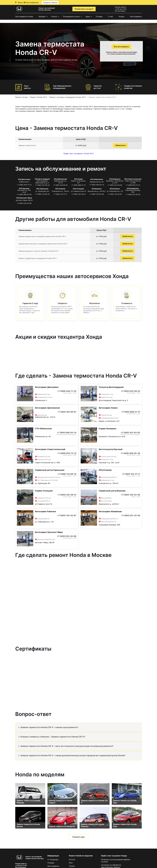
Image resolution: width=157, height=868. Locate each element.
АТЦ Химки (78, 179)
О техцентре (53, 859)
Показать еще (78, 837)
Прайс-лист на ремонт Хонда (114, 856)
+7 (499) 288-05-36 (24, 194)
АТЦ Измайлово (133, 188)
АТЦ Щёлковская (60, 179)
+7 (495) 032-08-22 (42, 185)
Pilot (71, 863)
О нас (111, 16)
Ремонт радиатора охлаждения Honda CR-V (38, 258)
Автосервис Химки (108, 408)
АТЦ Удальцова (42, 189)
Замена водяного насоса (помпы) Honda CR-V (38, 251)
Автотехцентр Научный (110, 449)
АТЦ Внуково (97, 189)
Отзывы (99, 16)
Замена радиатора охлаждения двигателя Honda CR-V (42, 236)
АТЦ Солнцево (78, 189)
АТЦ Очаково (60, 189)
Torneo (72, 866)
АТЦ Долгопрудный (42, 179)
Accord (72, 859)
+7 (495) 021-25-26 (133, 194)
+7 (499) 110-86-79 (42, 194)
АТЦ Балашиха (115, 179)
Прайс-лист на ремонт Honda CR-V (79, 153)
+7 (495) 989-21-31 (78, 185)
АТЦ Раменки (115, 189)
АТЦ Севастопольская (133, 179)
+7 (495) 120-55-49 (97, 194)
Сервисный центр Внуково (112, 491)
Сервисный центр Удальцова (50, 470)
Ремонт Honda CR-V (39, 97)
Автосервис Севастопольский (50, 449)
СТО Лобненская (43, 429)
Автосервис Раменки (45, 511)
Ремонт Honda (21, 97)
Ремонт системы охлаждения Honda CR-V (68, 97)
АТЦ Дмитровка (24, 179)
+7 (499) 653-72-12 (133, 185)
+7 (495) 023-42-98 (24, 203)
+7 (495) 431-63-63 (115, 185)
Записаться (120, 145)
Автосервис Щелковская (47, 408)
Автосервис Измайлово (110, 511)
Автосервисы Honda (24, 16)
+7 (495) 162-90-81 (60, 185)
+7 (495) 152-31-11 (60, 194)
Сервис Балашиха (107, 429)
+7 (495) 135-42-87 (115, 194)
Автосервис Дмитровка (47, 387)
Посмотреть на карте (84, 9)
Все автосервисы (121, 47)
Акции (122, 16)
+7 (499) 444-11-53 (24, 185)
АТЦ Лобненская (97, 179)
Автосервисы (136, 16)
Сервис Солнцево (44, 491)
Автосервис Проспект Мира (49, 532)
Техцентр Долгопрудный (111, 387)
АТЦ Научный (24, 188)
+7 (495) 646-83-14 (97, 185)
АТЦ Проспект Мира (24, 198)
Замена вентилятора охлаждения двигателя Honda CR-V (43, 244)
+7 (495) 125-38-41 (78, 194)
